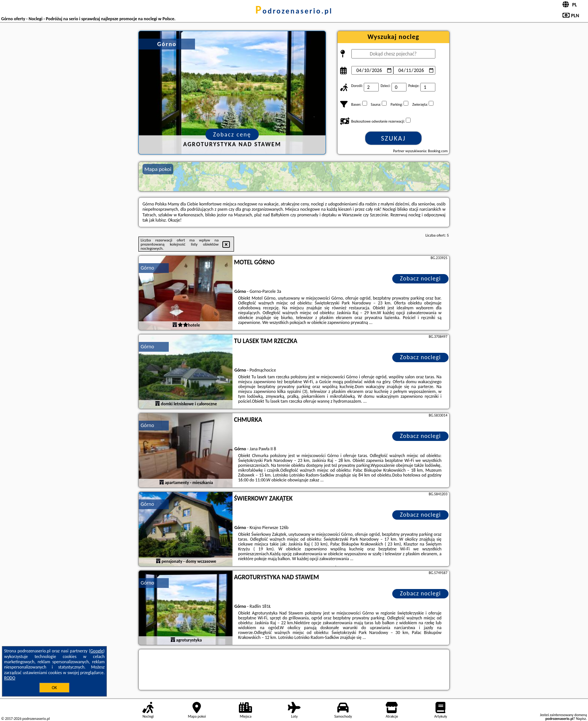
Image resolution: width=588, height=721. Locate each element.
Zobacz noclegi (421, 278)
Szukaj (393, 138)
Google (97, 651)
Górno (147, 268)
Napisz (581, 719)
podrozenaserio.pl (294, 11)
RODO (10, 678)
